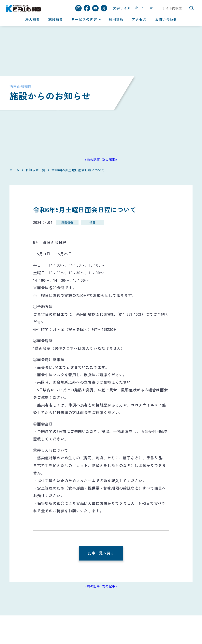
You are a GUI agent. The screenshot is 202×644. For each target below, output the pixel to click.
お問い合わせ (166, 19)
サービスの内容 (84, 19)
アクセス (139, 19)
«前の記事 (92, 159)
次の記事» (110, 159)
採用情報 (116, 19)
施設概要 (56, 19)
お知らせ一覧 (35, 170)
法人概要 (32, 19)
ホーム (14, 170)
